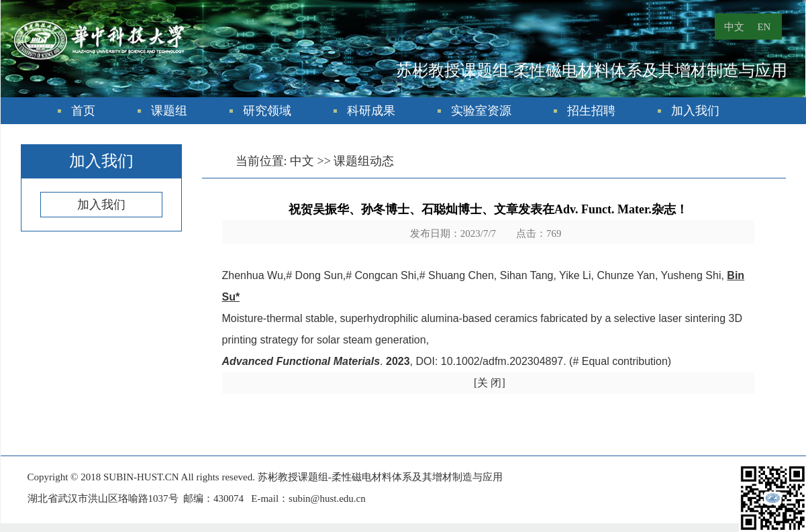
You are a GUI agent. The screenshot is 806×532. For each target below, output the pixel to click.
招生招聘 (591, 111)
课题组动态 (364, 161)
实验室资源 (481, 111)
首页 (83, 111)
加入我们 (695, 111)
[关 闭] (490, 383)
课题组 (169, 111)
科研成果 (371, 111)
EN (764, 27)
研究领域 (267, 111)
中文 (734, 27)
